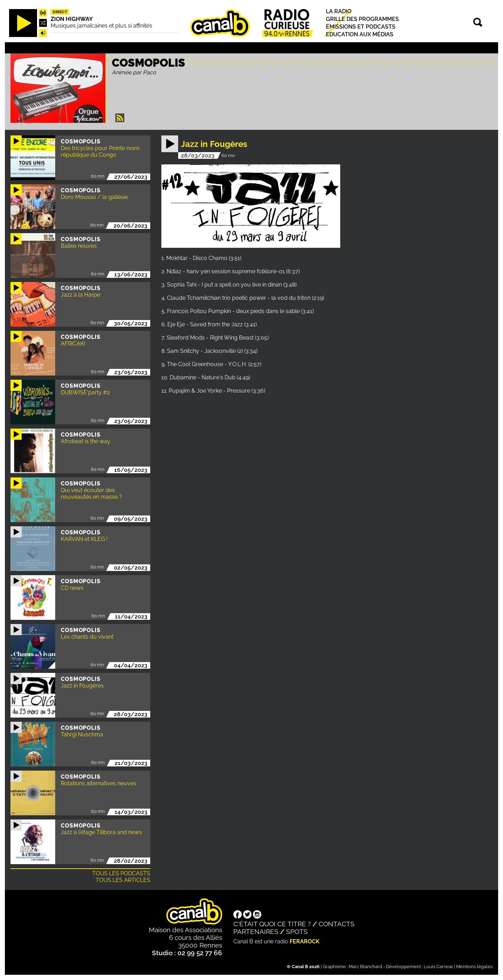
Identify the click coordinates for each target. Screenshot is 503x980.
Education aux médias (360, 34)
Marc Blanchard (365, 967)
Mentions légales (474, 967)
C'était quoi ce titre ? (272, 924)
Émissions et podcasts (361, 27)
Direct (60, 12)
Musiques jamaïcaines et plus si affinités (101, 26)
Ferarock (305, 941)
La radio (339, 11)
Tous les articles (123, 880)
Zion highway (72, 19)
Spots (297, 931)
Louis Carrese (438, 967)
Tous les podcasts (121, 873)
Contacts (337, 924)
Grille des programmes (362, 19)
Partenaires (256, 931)
